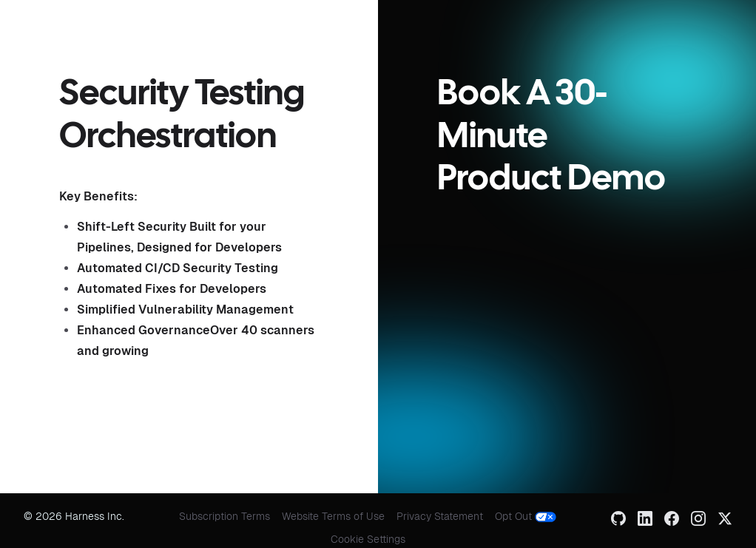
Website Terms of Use (333, 516)
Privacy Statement (440, 516)
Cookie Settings (368, 539)
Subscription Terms (225, 516)
